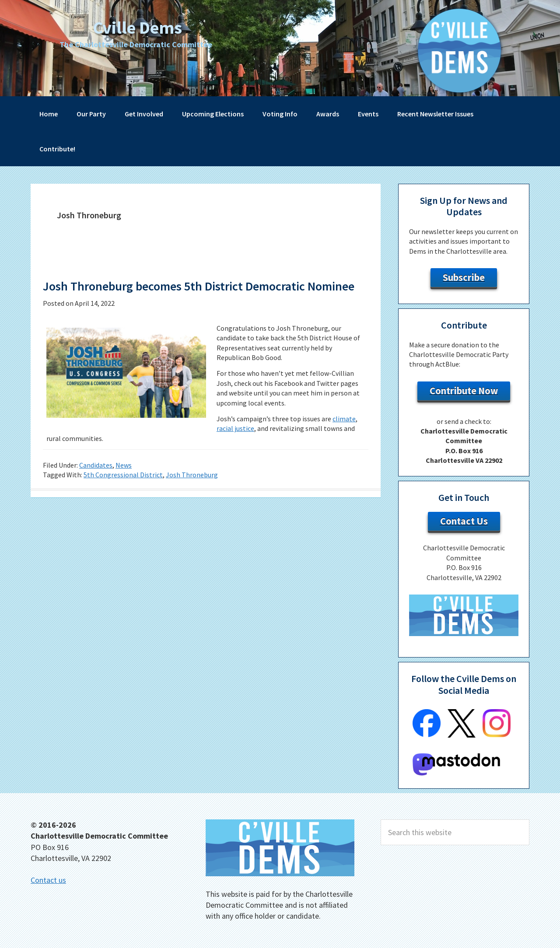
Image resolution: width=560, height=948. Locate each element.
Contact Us (464, 521)
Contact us (48, 880)
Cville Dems (137, 26)
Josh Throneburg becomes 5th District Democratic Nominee (191, 294)
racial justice (235, 445)
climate (344, 435)
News (124, 482)
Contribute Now (464, 391)
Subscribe (464, 277)
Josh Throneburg (192, 492)
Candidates (96, 482)
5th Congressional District (123, 492)
